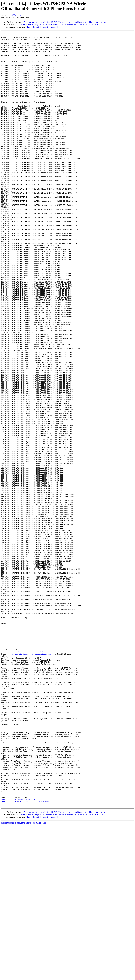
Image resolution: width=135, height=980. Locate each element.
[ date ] (28, 27)
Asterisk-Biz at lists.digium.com (18, 953)
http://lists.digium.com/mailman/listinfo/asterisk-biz (29, 955)
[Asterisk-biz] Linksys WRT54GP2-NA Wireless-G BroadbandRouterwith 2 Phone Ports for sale (65, 22)
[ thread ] (36, 27)
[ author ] (54, 27)
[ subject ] (45, 27)
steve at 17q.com (13, 15)
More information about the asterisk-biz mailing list (23, 978)
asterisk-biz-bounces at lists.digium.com (28, 776)
